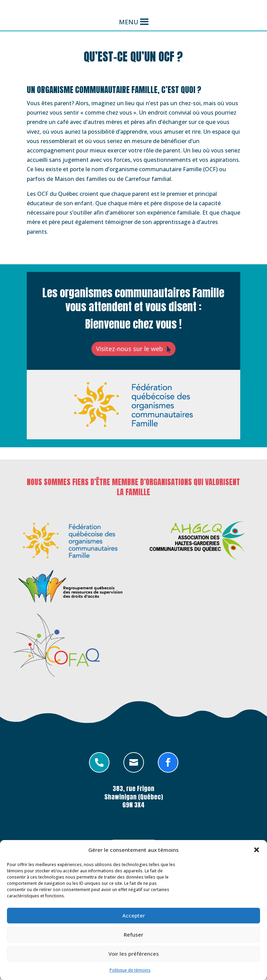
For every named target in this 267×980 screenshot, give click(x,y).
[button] (257, 850)
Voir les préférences (134, 954)
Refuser (133, 935)
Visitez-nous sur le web (129, 350)
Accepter (134, 915)
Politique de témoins (130, 970)
